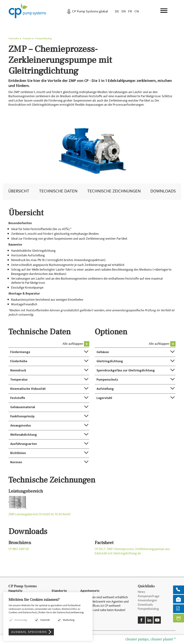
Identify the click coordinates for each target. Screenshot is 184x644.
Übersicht (19, 191)
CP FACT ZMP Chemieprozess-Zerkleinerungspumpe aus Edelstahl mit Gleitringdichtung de (132, 551)
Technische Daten (58, 191)
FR (130, 11)
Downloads (163, 191)
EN (124, 11)
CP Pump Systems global (90, 11)
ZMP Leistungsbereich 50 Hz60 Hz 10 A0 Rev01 (39, 514)
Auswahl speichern (29, 632)
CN (137, 11)
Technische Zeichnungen (114, 191)
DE (117, 11)
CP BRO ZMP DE (19, 549)
